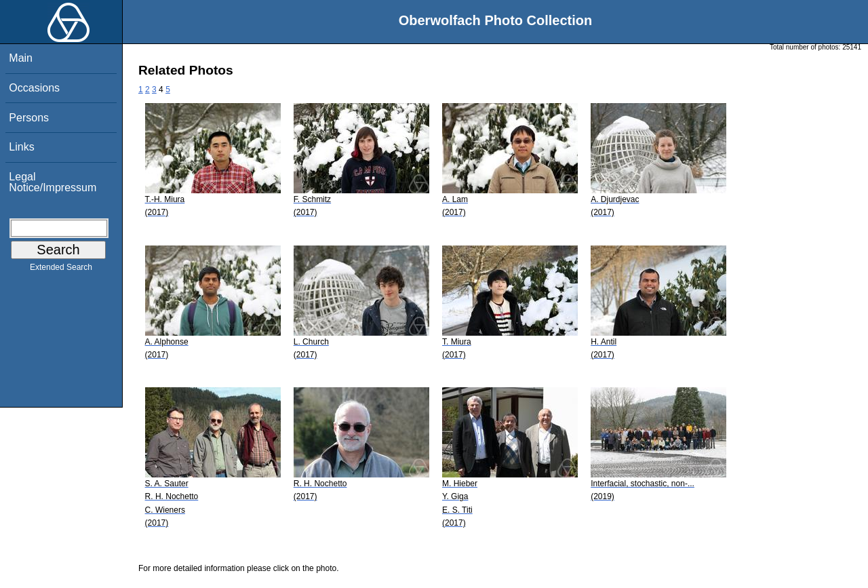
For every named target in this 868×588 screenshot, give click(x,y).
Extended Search (61, 270)
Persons (29, 118)
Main (21, 58)
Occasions (34, 88)
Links (21, 147)
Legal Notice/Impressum (53, 182)
